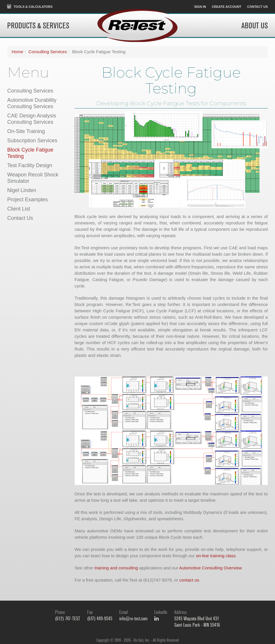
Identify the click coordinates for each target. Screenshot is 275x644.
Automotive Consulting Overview (211, 568)
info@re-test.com (133, 619)
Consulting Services (48, 52)
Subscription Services (32, 141)
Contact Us (257, 7)
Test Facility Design (30, 165)
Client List (19, 209)
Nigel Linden (22, 190)
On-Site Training (26, 131)
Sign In (200, 7)
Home (17, 52)
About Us (255, 26)
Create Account (227, 7)
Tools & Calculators (30, 6)
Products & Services (38, 26)
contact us (189, 580)
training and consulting (116, 568)
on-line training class (216, 556)
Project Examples (27, 200)
